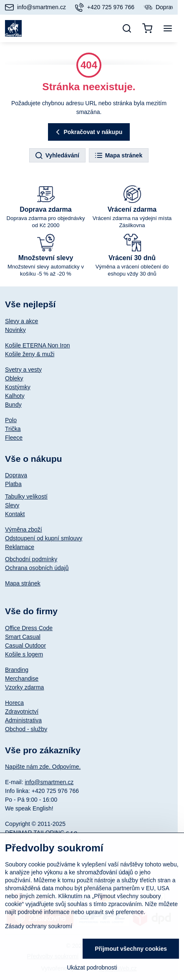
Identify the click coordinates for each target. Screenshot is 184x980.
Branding (17, 670)
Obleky (14, 378)
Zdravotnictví (22, 712)
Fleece (14, 438)
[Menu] (168, 28)
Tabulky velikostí (26, 496)
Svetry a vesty (23, 370)
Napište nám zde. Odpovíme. (43, 767)
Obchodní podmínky (31, 559)
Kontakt (15, 514)
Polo (11, 420)
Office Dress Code (29, 628)
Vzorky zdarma (24, 687)
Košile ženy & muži (30, 354)
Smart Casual (23, 637)
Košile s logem (24, 654)
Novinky (15, 330)
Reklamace (20, 547)
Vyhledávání (57, 156)
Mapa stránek (118, 156)
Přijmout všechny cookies (131, 949)
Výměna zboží (24, 529)
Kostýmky (18, 387)
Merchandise (22, 679)
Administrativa (23, 720)
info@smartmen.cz (49, 782)
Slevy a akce (21, 321)
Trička (13, 429)
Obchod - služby (26, 729)
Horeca (14, 703)
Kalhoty (15, 396)
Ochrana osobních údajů (37, 568)
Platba (13, 484)
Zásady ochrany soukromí (39, 926)
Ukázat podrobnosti (92, 967)
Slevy (12, 505)
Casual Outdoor (25, 646)
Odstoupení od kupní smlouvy (44, 538)
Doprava (16, 475)
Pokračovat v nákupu (88, 132)
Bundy (13, 405)
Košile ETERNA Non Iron (38, 345)
